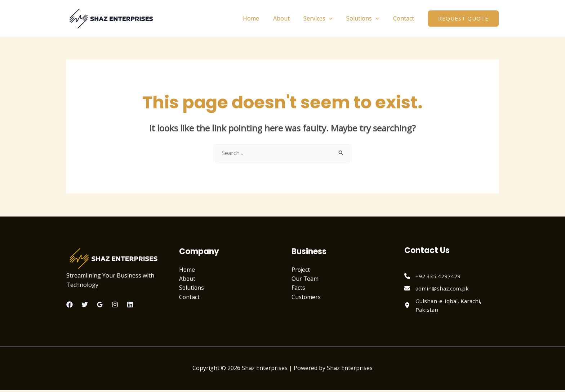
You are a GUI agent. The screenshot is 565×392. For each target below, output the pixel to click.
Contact (405, 18)
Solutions (366, 18)
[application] (335, 18)
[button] (463, 19)
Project (301, 270)
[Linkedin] (130, 305)
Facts (298, 288)
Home (262, 18)
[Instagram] (115, 305)
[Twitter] (85, 305)
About (290, 18)
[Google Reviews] (100, 305)
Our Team (305, 279)
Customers (306, 297)
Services (324, 18)
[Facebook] (70, 305)
